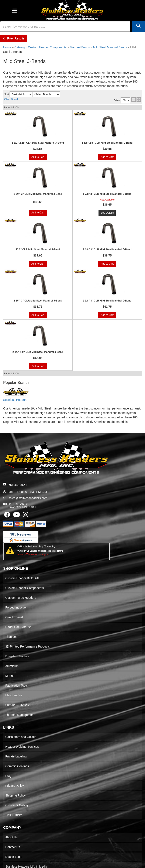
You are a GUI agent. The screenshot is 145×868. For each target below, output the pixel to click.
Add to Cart (38, 157)
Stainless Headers (15, 400)
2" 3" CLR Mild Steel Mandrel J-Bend (38, 250)
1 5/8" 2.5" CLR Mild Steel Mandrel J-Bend (107, 143)
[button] (72, 26)
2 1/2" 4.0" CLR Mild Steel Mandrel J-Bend (38, 352)
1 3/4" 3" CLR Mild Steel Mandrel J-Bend (38, 194)
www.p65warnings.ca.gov (33, 554)
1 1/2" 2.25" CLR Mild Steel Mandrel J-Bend (38, 143)
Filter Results (14, 38)
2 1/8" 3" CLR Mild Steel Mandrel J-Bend (107, 250)
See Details (107, 213)
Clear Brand (11, 99)
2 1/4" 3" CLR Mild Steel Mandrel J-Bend (38, 301)
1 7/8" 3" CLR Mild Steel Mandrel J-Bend (107, 194)
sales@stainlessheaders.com (28, 498)
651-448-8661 (18, 485)
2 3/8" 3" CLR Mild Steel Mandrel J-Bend (107, 301)
